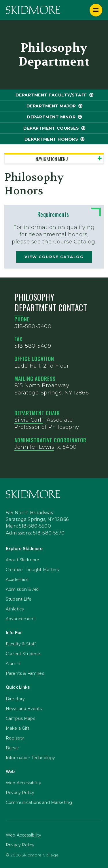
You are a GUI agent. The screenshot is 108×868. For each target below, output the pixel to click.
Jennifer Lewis (34, 447)
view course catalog (54, 257)
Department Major (51, 106)
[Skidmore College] (33, 10)
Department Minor (51, 117)
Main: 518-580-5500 (28, 526)
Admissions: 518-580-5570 (35, 533)
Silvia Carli (29, 420)
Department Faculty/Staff (51, 95)
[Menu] (96, 10)
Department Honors (51, 139)
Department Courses (51, 128)
